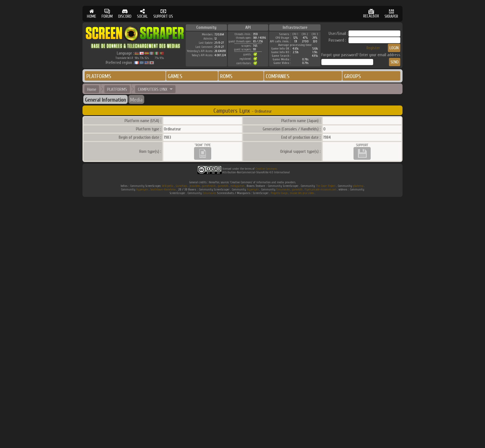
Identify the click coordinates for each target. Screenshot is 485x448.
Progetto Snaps (279, 193)
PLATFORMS (99, 76)
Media (136, 100)
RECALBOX (371, 14)
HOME (91, 14)
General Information (105, 100)
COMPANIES (278, 76)
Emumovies (283, 190)
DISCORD (125, 14)
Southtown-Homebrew (163, 190)
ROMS (226, 76)
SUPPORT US (163, 14)
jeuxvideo (195, 186)
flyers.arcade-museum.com (320, 190)
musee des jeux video (302, 193)
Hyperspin (142, 190)
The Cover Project (326, 186)
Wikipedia (168, 186)
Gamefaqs (181, 186)
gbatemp (358, 186)
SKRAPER (391, 14)
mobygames (237, 186)
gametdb (223, 186)
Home (92, 89)
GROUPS (353, 76)
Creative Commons (266, 169)
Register (373, 48)
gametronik (209, 186)
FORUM (107, 14)
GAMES (175, 76)
